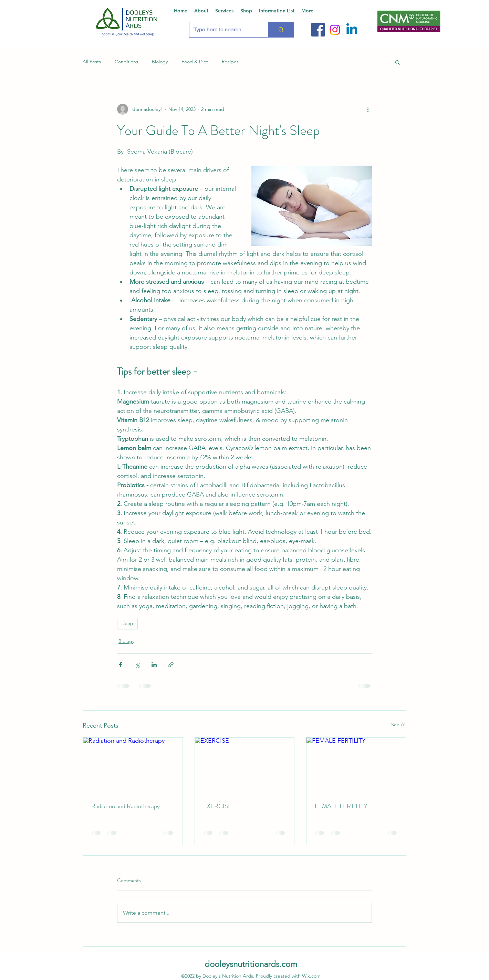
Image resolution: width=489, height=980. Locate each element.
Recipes (230, 62)
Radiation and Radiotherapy (126, 806)
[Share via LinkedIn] (154, 665)
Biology (160, 62)
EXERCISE (217, 806)
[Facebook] (318, 30)
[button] (398, 62)
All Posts (92, 62)
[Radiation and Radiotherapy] (133, 765)
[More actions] (368, 109)
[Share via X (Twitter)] (137, 665)
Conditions (126, 62)
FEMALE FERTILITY (341, 806)
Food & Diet (195, 62)
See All (399, 724)
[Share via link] (171, 665)
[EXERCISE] (245, 765)
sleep (127, 623)
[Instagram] (335, 30)
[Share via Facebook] (120, 665)
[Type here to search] (223, 30)
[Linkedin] (352, 30)
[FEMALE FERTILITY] (356, 765)
